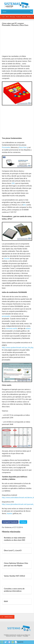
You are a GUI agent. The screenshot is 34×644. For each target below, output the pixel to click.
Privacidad (25, 636)
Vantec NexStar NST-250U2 (14, 576)
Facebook (18, 17)
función (7, 259)
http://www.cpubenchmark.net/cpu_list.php (18, 347)
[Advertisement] (16, 41)
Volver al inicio (7, 617)
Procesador (6, 147)
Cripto (3, 17)
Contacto (19, 636)
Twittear (23, 522)
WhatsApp (12, 17)
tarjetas (10, 513)
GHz (24, 205)
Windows (29, 17)
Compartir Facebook (10, 522)
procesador (6, 316)
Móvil (7, 17)
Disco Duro (23, 147)
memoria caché (11, 328)
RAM (6, 601)
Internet (24, 17)
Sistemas (17, 5)
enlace (28, 328)
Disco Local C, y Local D (13, 550)
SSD (13, 183)
